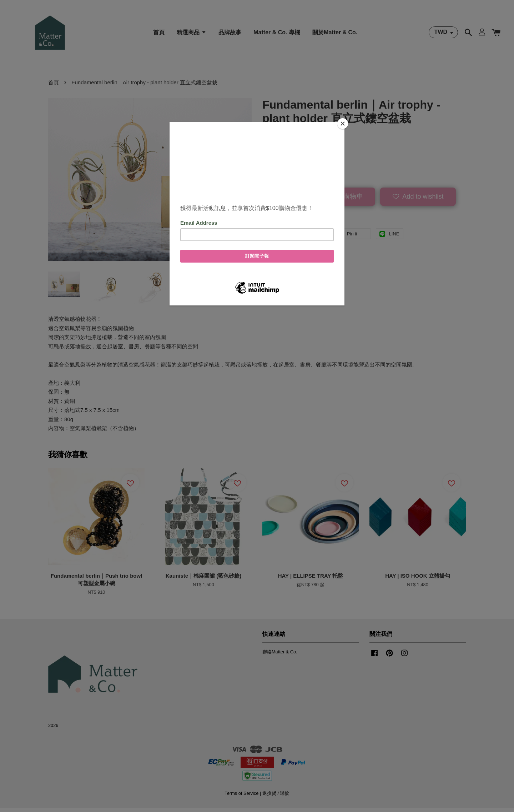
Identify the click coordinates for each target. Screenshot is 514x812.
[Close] (343, 124)
